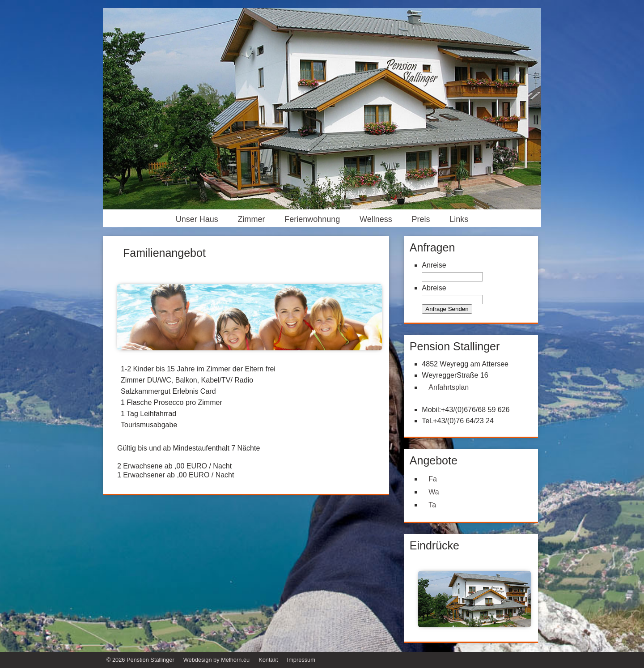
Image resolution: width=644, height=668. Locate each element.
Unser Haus (197, 219)
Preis (421, 219)
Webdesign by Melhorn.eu (216, 660)
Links (459, 219)
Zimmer (251, 219)
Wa (434, 492)
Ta (432, 505)
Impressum (301, 660)
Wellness (376, 219)
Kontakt (268, 660)
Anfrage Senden (447, 309)
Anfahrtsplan (449, 387)
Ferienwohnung (312, 219)
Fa (433, 479)
